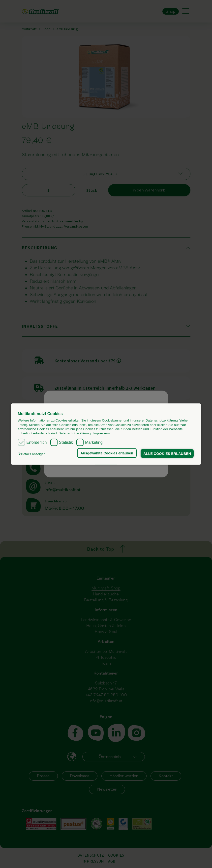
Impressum (102, 433)
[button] (33, 454)
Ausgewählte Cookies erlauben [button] (107, 453)
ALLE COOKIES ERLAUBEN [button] (167, 453)
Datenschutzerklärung (75, 433)
